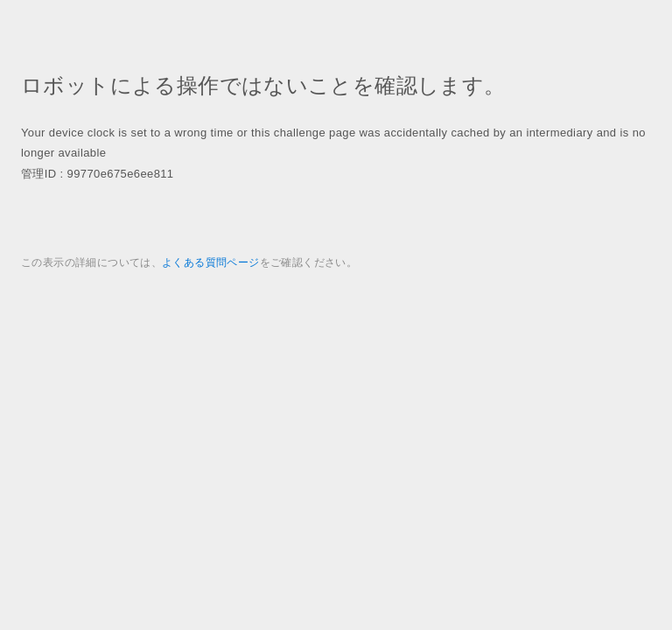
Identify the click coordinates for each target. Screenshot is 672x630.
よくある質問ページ (211, 262)
